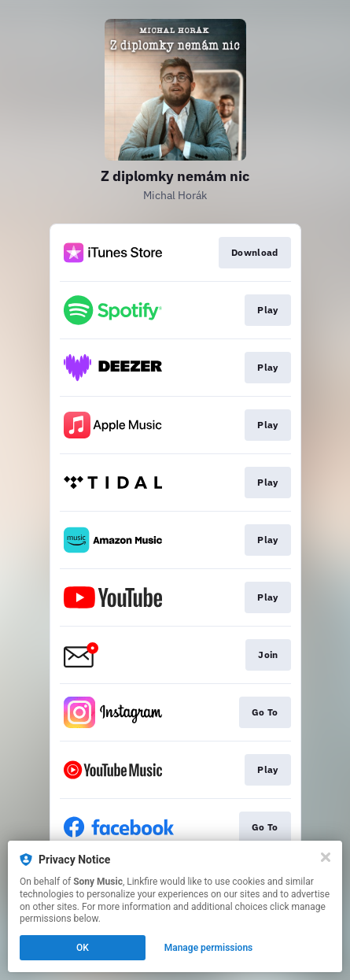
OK (83, 948)
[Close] (326, 857)
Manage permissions (209, 948)
